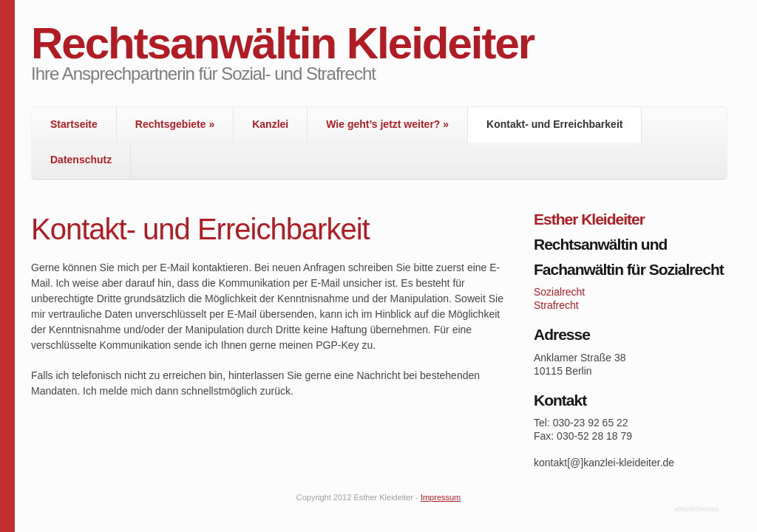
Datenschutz (81, 160)
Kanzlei (270, 124)
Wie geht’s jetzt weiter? (387, 124)
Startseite (74, 124)
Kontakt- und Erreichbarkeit (554, 124)
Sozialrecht (559, 292)
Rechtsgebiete (175, 124)
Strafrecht (556, 305)
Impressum (441, 497)
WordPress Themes (698, 510)
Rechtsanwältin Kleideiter (282, 43)
